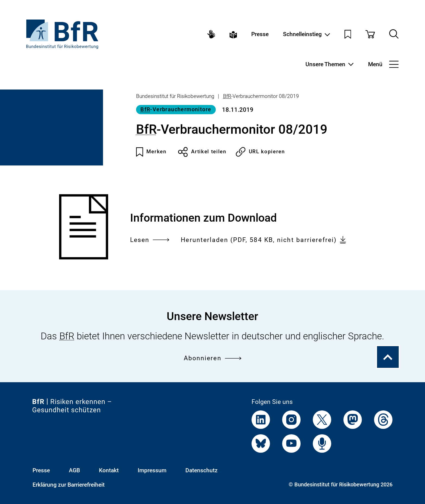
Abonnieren (213, 358)
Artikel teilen (202, 152)
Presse (260, 34)
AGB (74, 470)
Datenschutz (202, 470)
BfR (227, 96)
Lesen (150, 240)
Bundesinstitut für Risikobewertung (175, 96)
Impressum (152, 470)
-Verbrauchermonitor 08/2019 (261, 96)
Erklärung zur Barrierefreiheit (69, 485)
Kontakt (109, 470)
